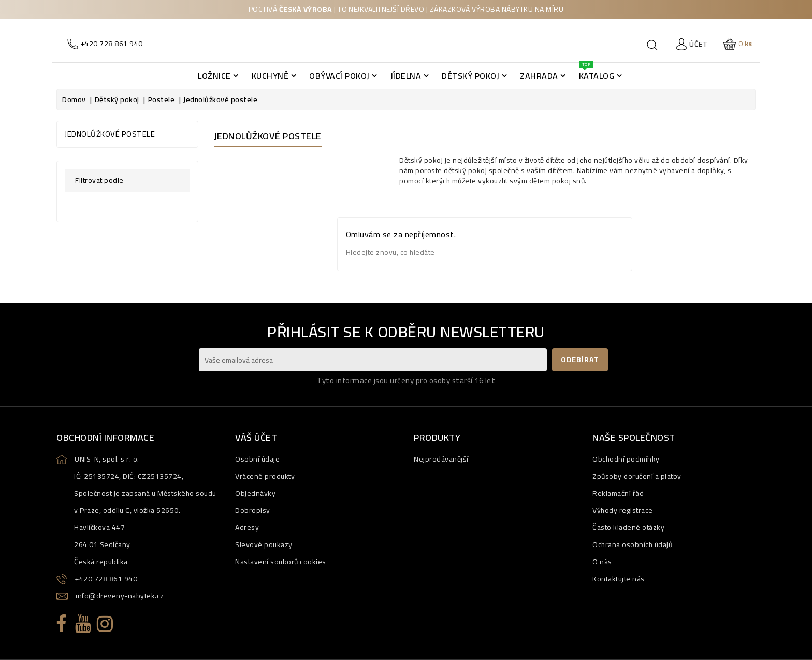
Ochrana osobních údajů (632, 544)
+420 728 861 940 (106, 579)
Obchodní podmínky (626, 459)
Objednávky (255, 493)
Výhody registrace (623, 510)
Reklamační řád (618, 493)
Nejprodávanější (441, 459)
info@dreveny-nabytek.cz (120, 596)
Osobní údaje (257, 459)
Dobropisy (253, 510)
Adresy (247, 527)
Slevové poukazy (264, 544)
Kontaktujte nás (619, 579)
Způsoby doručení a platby (637, 476)
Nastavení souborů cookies (281, 562)
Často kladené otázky (628, 527)
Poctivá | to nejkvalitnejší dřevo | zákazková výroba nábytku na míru (406, 9)
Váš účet (256, 437)
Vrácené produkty (265, 476)
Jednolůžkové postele (110, 134)
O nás (602, 562)
